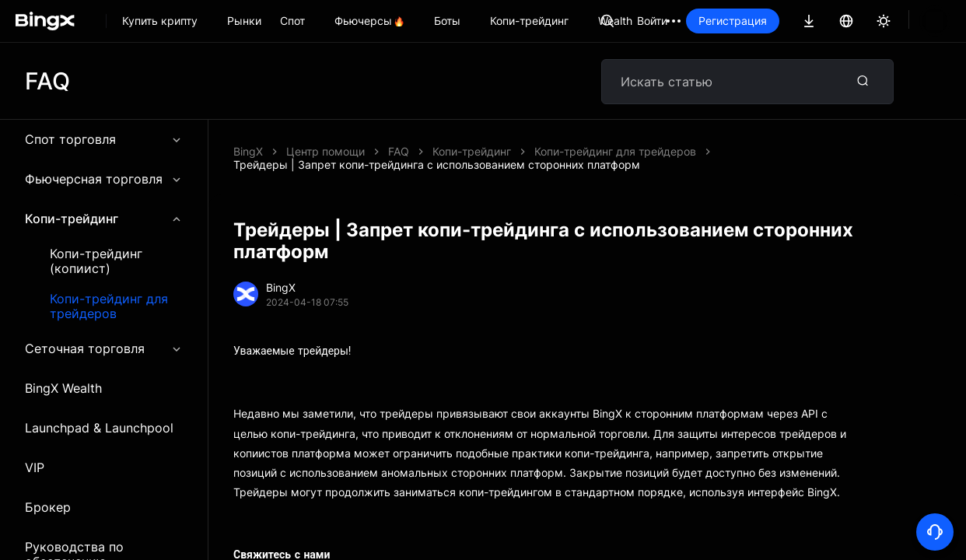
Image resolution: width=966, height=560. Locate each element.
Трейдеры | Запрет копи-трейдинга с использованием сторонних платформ (591, 151)
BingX (248, 151)
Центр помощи (325, 151)
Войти (705, 21)
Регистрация (786, 21)
